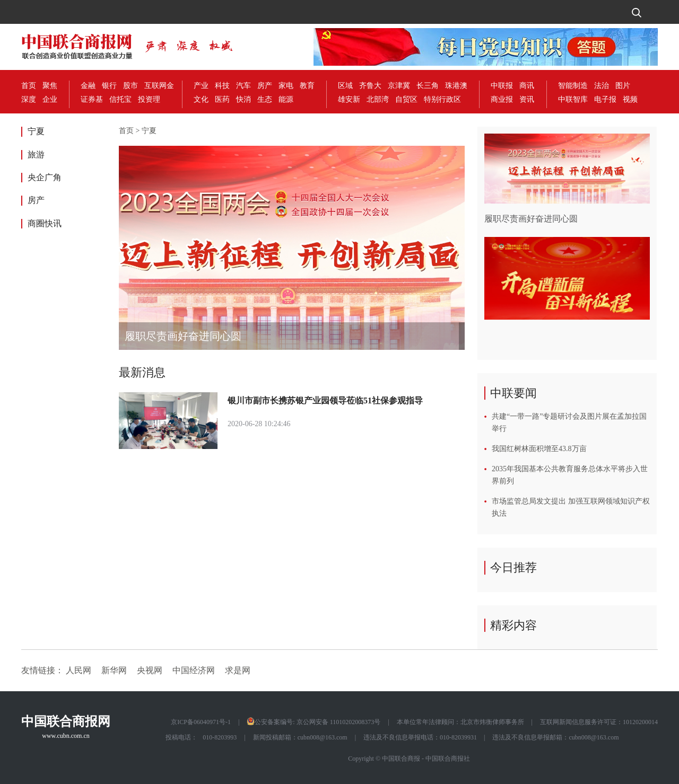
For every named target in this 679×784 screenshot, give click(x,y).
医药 (222, 99)
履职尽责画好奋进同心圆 (183, 336)
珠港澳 (456, 86)
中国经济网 (194, 670)
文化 (201, 99)
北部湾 (378, 99)
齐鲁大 (370, 86)
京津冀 (399, 86)
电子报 (605, 99)
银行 (109, 86)
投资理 (149, 99)
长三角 (428, 86)
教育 (307, 86)
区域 (345, 86)
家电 (286, 86)
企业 (50, 99)
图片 (623, 86)
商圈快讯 (45, 223)
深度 (29, 99)
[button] (452, 248)
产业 (201, 86)
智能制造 (573, 86)
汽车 (243, 86)
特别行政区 (442, 99)
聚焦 (50, 86)
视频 (630, 99)
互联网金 (159, 86)
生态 (265, 99)
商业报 (502, 99)
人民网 (79, 670)
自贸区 (406, 99)
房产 (265, 86)
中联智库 (573, 99)
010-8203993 (220, 737)
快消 (243, 99)
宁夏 (36, 131)
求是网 (238, 670)
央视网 (150, 670)
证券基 (92, 99)
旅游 (36, 155)
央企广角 (45, 177)
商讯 (527, 86)
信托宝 (120, 99)
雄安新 (349, 99)
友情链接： (42, 670)
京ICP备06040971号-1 (201, 722)
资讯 (527, 99)
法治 (602, 86)
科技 (222, 86)
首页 (29, 86)
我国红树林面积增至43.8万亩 (539, 449)
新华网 (114, 670)
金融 (88, 86)
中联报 (502, 86)
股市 (130, 86)
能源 (286, 99)
